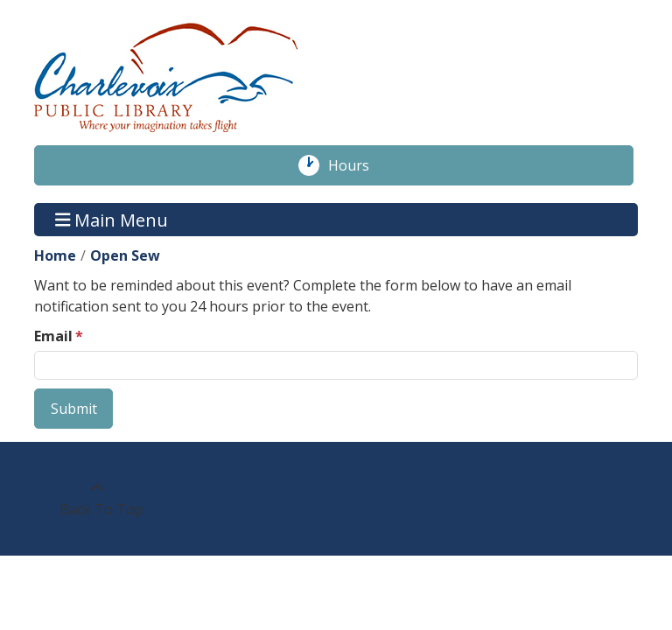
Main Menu (112, 219)
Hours (358, 165)
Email (53, 336)
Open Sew (125, 255)
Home (55, 255)
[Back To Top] (97, 499)
